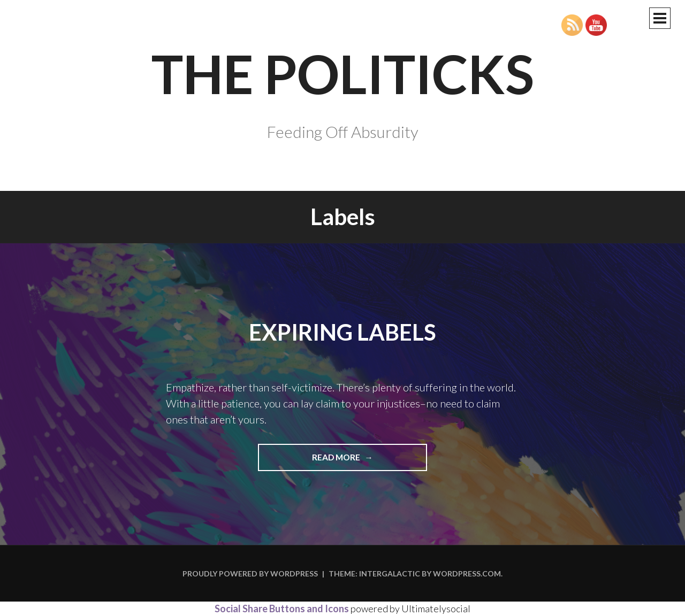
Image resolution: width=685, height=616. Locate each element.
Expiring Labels (342, 332)
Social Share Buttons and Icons (282, 609)
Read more (357, 461)
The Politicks (343, 73)
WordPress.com (467, 573)
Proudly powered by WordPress (250, 573)
